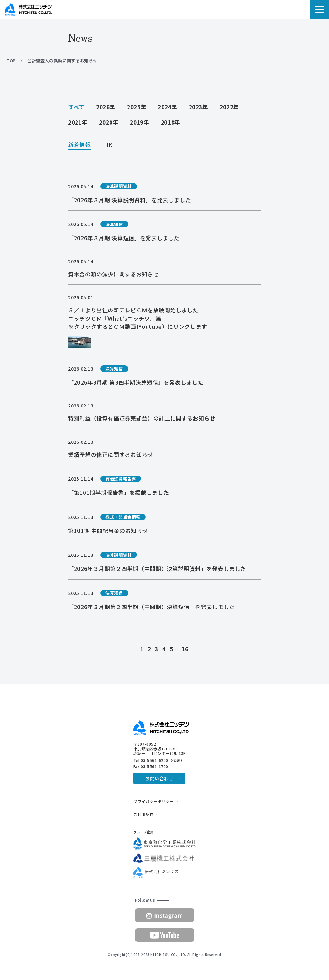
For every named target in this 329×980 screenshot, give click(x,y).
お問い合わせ (159, 778)
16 (185, 649)
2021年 (78, 122)
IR (109, 145)
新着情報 (80, 145)
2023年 (199, 107)
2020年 (109, 122)
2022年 (229, 107)
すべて (76, 107)
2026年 (106, 107)
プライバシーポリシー (154, 801)
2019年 (139, 122)
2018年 (171, 122)
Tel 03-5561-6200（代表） (159, 760)
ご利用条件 (143, 814)
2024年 (167, 107)
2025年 (137, 107)
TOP (11, 61)
